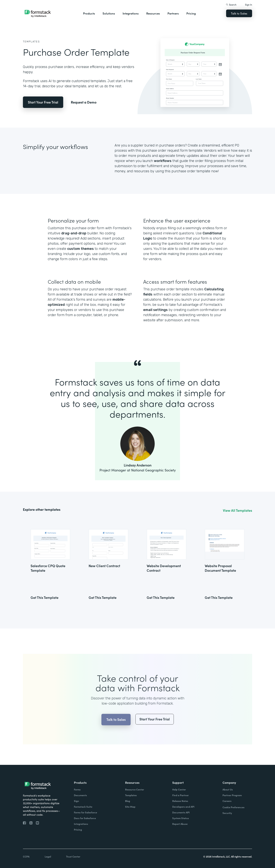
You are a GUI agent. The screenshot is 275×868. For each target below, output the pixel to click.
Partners (173, 13)
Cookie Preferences (233, 807)
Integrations (131, 13)
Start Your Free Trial (43, 102)
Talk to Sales (239, 13)
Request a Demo (84, 102)
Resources (153, 13)
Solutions (109, 13)
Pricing (191, 13)
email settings (155, 310)
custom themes (80, 249)
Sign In (249, 4)
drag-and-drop (74, 233)
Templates (31, 42)
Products (89, 13)
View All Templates (237, 510)
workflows (163, 161)
